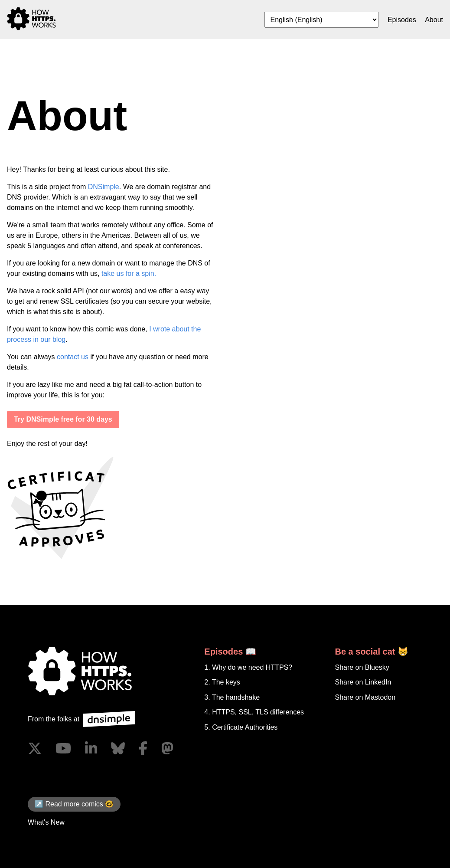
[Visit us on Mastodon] (167, 748)
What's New (46, 822)
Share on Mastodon (365, 697)
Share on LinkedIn (363, 682)
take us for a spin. (129, 274)
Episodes (402, 20)
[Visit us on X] (35, 748)
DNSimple (104, 187)
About (434, 20)
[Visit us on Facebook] (143, 748)
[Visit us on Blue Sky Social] (118, 748)
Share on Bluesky (362, 667)
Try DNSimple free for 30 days (63, 419)
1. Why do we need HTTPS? (248, 667)
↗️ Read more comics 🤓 (74, 804)
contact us (73, 357)
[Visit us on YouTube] (63, 748)
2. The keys (222, 682)
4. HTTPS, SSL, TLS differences (254, 712)
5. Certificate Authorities (241, 727)
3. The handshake (232, 697)
